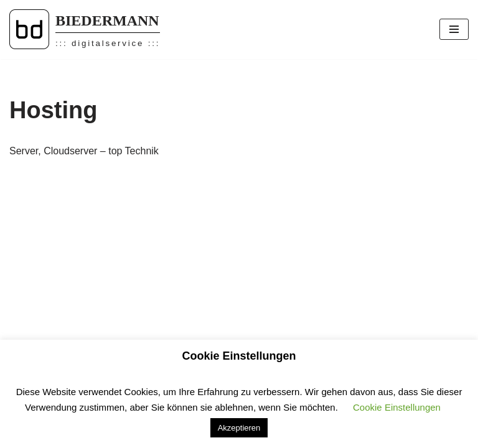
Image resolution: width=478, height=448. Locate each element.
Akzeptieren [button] (239, 428)
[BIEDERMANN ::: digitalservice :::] (85, 30)
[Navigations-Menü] (454, 29)
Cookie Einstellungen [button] (397, 407)
